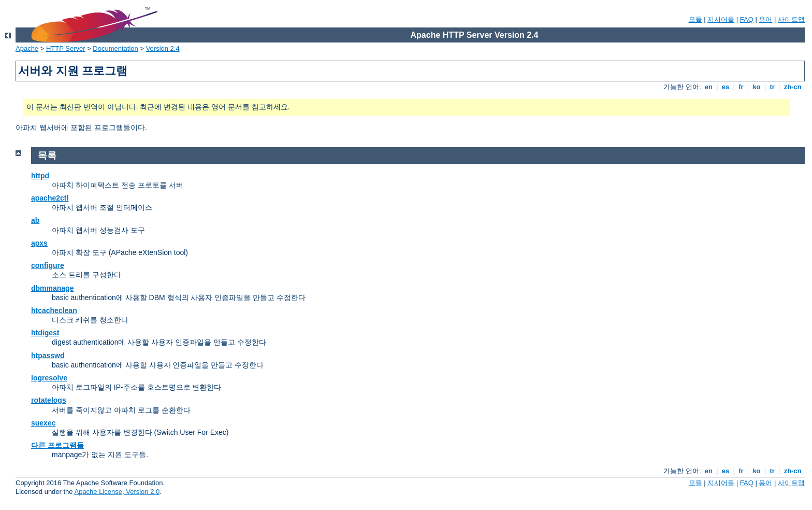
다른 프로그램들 (57, 445)
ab (35, 220)
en (708, 87)
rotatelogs (49, 400)
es (726, 87)
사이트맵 (791, 19)
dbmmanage (52, 288)
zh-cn (793, 87)
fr (741, 87)
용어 (765, 19)
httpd (40, 176)
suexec (43, 423)
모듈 (695, 19)
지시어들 (721, 19)
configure (48, 265)
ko (757, 87)
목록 (47, 155)
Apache (27, 48)
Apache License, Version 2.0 (117, 492)
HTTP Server (66, 48)
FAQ (747, 19)
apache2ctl (50, 198)
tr (772, 87)
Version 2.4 (163, 48)
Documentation (115, 48)
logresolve (49, 378)
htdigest (45, 333)
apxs (39, 243)
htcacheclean (54, 310)
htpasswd (48, 356)
